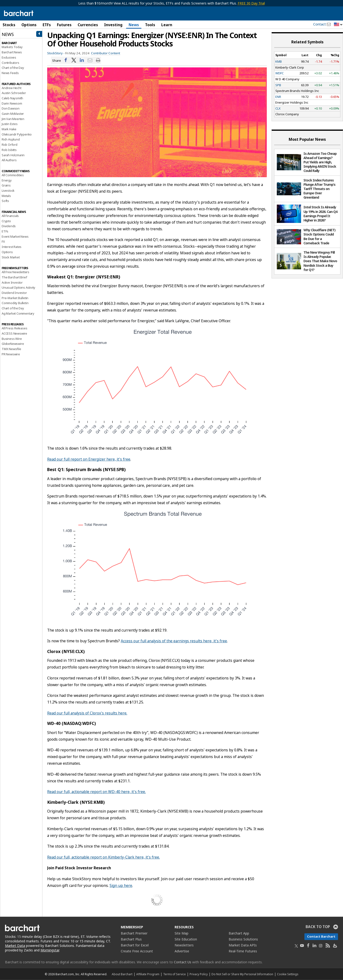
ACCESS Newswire (14, 333)
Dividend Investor (14, 293)
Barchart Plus (131, 939)
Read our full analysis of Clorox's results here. (87, 713)
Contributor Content (106, 53)
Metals (6, 196)
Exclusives (9, 57)
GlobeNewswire (13, 344)
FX (3, 241)
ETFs (47, 25)
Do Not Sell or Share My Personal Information (242, 974)
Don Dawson (11, 108)
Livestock (8, 191)
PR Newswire (11, 354)
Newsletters (184, 945)
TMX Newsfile (11, 349)
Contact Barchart (321, 936)
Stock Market (11, 257)
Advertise (182, 951)
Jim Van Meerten (13, 119)
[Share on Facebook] (66, 60)
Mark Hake (9, 129)
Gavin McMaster (13, 114)
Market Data (15, 946)
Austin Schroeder (14, 93)
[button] (338, 25)
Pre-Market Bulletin (15, 298)
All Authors (9, 160)
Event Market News (15, 236)
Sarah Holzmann (13, 155)
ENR (278, 97)
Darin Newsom (12, 103)
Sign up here (121, 885)
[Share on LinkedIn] (82, 60)
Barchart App (239, 933)
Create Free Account (137, 951)
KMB (279, 61)
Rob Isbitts (9, 150)
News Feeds (10, 73)
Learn (167, 25)
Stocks (9, 25)
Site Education (186, 939)
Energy (7, 180)
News (134, 25)
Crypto (6, 221)
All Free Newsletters (15, 272)
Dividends (9, 226)
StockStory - (56, 53)
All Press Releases (14, 328)
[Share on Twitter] (74, 60)
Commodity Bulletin (15, 303)
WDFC (280, 73)
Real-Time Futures (243, 951)
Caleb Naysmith (12, 98)
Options (29, 25)
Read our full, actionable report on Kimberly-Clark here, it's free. (103, 857)
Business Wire (12, 339)
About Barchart (122, 974)
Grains (6, 185)
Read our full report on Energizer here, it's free (89, 459)
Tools (150, 25)
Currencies (88, 25)
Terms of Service (174, 974)
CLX (278, 108)
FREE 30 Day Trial (251, 3)
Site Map (182, 933)
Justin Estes (10, 124)
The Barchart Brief (14, 277)
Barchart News (12, 52)
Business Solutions (243, 939)
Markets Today (12, 47)
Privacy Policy (199, 974)
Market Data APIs (243, 945)
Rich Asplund (11, 139)
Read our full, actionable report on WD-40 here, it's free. (96, 792)
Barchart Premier (134, 933)
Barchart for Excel (135, 945)
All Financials (10, 216)
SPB (278, 85)
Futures (64, 25)
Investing (113, 25)
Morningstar (50, 950)
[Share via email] (90, 60)
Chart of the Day (13, 68)
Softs (5, 201)
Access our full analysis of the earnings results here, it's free (174, 641)
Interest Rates (12, 247)
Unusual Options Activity (18, 287)
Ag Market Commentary (18, 313)
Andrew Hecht (12, 88)
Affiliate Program (148, 974)
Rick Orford (10, 145)
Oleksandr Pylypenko (17, 134)
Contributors (10, 63)
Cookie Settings (288, 974)
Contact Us (183, 962)
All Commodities (13, 175)
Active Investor (12, 282)
